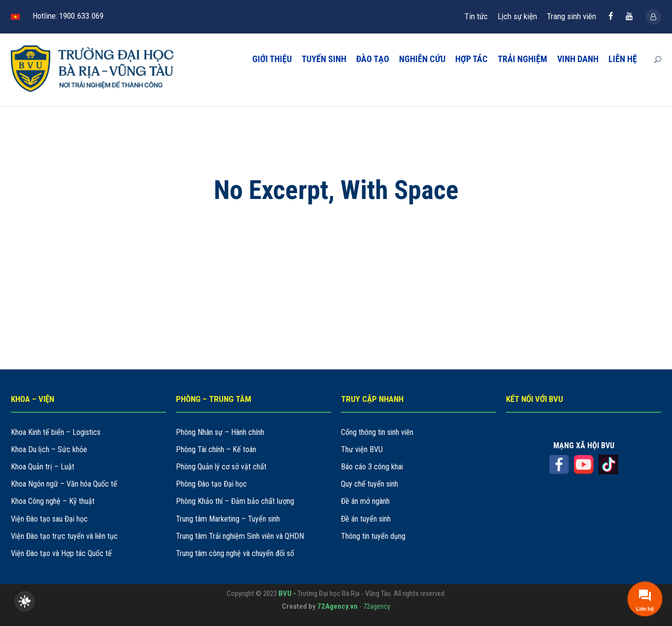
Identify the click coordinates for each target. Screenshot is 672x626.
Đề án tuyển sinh (366, 519)
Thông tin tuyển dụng (373, 536)
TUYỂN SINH (324, 59)
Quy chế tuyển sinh (370, 484)
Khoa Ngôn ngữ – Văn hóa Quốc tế (64, 484)
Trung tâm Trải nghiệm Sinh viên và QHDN (240, 536)
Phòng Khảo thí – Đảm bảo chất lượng (235, 501)
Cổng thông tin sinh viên (377, 432)
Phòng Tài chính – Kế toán (216, 449)
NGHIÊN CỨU (422, 59)
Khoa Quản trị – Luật (43, 467)
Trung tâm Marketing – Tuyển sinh (228, 519)
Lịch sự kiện (517, 16)
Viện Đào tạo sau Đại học (49, 519)
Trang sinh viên (571, 16)
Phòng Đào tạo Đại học (211, 484)
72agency (377, 606)
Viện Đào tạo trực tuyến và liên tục (64, 536)
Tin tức (476, 16)
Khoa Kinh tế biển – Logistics (56, 432)
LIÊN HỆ (623, 59)
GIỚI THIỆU (272, 59)
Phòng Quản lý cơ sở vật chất (221, 467)
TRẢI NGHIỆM (522, 59)
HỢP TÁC (471, 59)
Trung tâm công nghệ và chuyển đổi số (235, 553)
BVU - (288, 593)
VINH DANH (578, 59)
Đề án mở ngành (365, 501)
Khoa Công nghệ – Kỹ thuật (53, 501)
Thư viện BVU (362, 449)
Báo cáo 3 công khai (372, 467)
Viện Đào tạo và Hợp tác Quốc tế (61, 553)
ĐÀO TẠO (373, 59)
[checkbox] (25, 601)
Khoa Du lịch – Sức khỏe (49, 449)
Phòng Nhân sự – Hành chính (220, 432)
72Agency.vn (337, 606)
